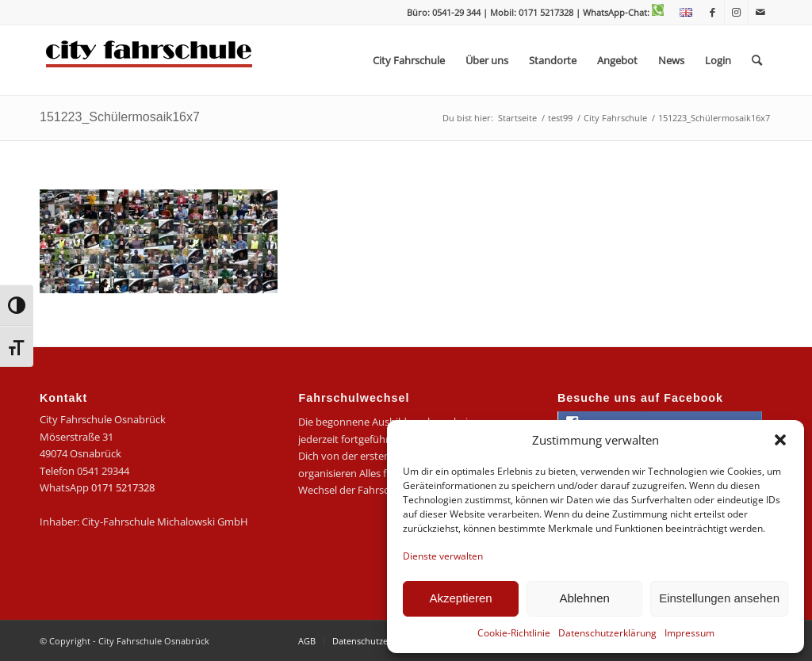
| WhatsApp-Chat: (620, 12)
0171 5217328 (123, 487)
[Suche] (757, 60)
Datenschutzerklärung (607, 633)
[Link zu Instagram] (736, 12)
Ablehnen (584, 598)
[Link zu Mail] (760, 12)
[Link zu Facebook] (712, 12)
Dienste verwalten (443, 556)
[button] (780, 440)
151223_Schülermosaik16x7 (120, 117)
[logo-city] (149, 60)
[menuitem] (682, 13)
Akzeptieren (460, 598)
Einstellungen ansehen (719, 598)
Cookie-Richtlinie (514, 633)
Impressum (689, 633)
